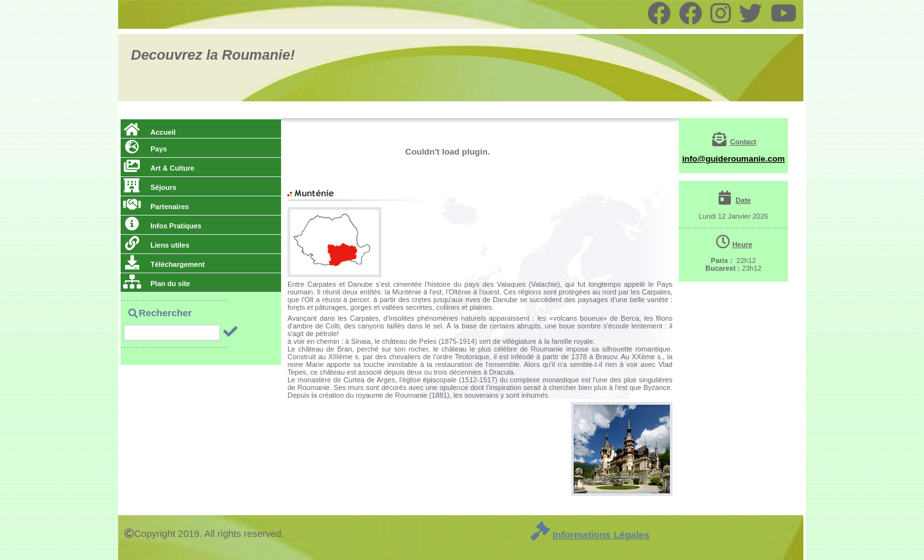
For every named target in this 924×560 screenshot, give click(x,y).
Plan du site (157, 284)
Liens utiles (156, 245)
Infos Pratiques (162, 226)
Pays (145, 149)
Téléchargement (164, 264)
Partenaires (156, 207)
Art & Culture (159, 168)
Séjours (150, 187)
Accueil (150, 132)
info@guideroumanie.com (733, 159)
